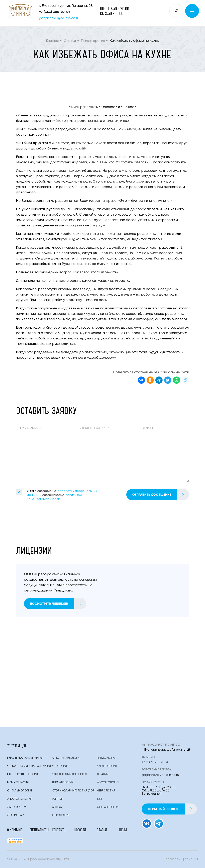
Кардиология (107, 766)
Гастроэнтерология (23, 774)
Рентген (58, 799)
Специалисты (39, 830)
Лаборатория (17, 807)
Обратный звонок (172, 809)
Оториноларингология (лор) (74, 791)
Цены (123, 830)
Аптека (57, 807)
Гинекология (107, 758)
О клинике (15, 830)
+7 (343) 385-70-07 (55, 12)
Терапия (103, 774)
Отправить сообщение (161, 495)
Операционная (108, 807)
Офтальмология (20, 791)
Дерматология (63, 783)
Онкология (61, 816)
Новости (80, 830)
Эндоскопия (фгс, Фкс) (69, 774)
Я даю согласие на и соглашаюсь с (62, 495)
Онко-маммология (67, 758)
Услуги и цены (18, 746)
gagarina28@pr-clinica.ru (59, 18)
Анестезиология (20, 799)
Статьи (70, 41)
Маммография (18, 783)
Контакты (59, 830)
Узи (99, 799)
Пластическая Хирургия (25, 758)
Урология (59, 766)
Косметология (108, 783)
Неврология (106, 791)
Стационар (16, 816)
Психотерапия (93, 41)
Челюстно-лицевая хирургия (29, 766)
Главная (52, 41)
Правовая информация (181, 859)
